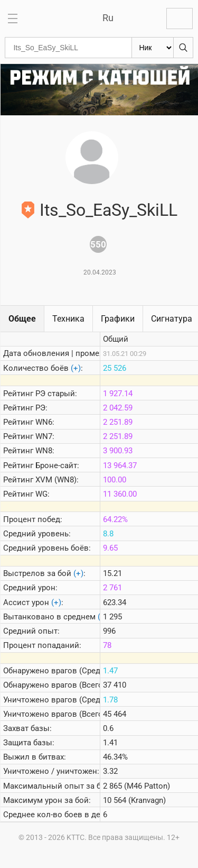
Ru (108, 18)
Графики (118, 319)
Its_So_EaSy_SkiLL (109, 210)
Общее (22, 319)
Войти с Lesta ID (180, 19)
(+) (76, 368)
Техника (68, 319)
